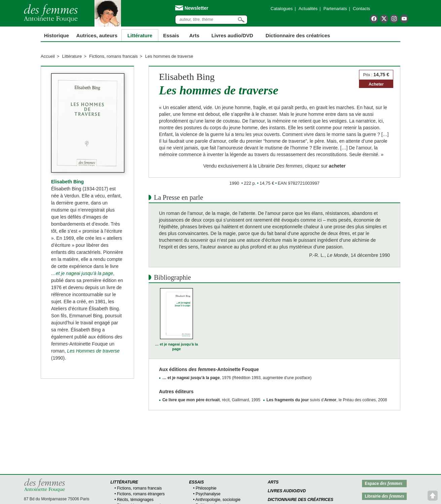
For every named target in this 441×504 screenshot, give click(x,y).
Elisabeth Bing (67, 182)
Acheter (376, 84)
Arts (194, 35)
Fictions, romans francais (113, 56)
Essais (171, 35)
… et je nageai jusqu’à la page (176, 347)
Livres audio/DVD (287, 491)
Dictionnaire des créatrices (298, 35)
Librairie (384, 496)
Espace (384, 483)
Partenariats (335, 9)
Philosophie (206, 488)
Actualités (308, 9)
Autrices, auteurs (97, 35)
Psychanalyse (208, 494)
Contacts (362, 9)
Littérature (140, 35)
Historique (56, 35)
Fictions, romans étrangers (141, 494)
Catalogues (282, 9)
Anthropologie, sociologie (218, 500)
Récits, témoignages (135, 500)
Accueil (48, 56)
